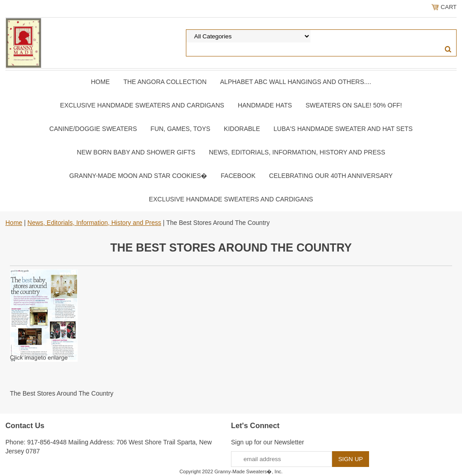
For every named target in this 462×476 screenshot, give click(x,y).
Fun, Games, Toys (181, 129)
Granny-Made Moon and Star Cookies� (139, 176)
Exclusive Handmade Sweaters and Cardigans (142, 105)
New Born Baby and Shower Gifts (136, 152)
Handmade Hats (265, 105)
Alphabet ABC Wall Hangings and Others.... (296, 82)
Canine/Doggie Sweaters (93, 129)
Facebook (238, 176)
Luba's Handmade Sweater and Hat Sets (343, 129)
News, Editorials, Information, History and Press (297, 152)
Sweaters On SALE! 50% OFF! (354, 105)
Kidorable (242, 129)
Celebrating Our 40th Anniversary (331, 176)
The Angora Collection (165, 82)
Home (100, 82)
